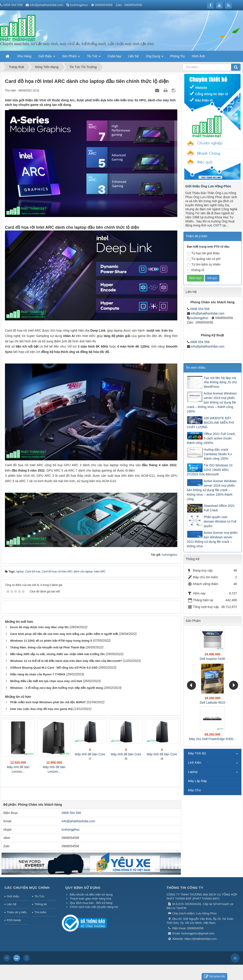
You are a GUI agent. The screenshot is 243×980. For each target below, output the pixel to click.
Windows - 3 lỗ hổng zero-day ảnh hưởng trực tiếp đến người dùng (56, 688)
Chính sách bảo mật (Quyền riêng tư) (94, 907)
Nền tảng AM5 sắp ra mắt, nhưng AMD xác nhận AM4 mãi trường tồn (57, 654)
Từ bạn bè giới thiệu (203, 254)
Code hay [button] (114, 56)
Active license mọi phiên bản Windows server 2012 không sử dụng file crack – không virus (212, 539)
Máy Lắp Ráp (197, 781)
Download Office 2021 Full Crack (219, 508)
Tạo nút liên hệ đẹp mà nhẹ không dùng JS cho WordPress (220, 382)
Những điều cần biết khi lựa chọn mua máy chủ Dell (46, 681)
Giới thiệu (13, 896)
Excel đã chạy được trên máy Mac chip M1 (39, 627)
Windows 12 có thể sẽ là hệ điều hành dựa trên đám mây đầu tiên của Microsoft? (66, 661)
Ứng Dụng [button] (154, 58)
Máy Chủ (195, 790)
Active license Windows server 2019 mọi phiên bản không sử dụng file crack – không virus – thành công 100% (212, 402)
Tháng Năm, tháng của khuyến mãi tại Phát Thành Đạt (47, 647)
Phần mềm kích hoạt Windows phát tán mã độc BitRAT (48, 702)
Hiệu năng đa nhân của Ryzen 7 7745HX (38, 674)
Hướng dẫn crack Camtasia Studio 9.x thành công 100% (218, 454)
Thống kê (41, 904)
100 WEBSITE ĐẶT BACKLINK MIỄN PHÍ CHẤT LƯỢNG (210, 423)
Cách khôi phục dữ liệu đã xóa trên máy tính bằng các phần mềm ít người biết (64, 634)
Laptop (193, 772)
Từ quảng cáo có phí (204, 259)
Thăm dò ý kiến (17, 912)
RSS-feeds (14, 920)
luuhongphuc (79, 5)
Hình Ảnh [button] (198, 56)
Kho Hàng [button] (24, 56)
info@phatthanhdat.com (46, 5)
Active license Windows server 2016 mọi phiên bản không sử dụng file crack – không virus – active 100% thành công (212, 490)
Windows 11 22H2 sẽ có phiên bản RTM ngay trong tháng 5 (51, 641)
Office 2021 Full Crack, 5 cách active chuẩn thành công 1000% (211, 438)
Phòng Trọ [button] (178, 56)
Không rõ (196, 270)
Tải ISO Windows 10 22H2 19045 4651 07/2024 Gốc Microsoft (210, 470)
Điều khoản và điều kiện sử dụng (91, 895)
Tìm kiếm (40, 912)
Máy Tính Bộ (197, 753)
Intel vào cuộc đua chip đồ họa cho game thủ (41, 709)
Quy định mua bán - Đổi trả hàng (91, 903)
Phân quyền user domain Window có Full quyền (220, 521)
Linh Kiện (195, 763)
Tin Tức (39, 896)
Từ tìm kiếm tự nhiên (204, 265)
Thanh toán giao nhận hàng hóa (90, 899)
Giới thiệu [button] (47, 58)
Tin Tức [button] (94, 58)
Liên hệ (11, 904)
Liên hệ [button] (133, 56)
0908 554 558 (13, 5)
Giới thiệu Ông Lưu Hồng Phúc (208, 186)
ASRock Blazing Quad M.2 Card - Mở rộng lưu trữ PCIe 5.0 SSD (54, 668)
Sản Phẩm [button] (71, 58)
